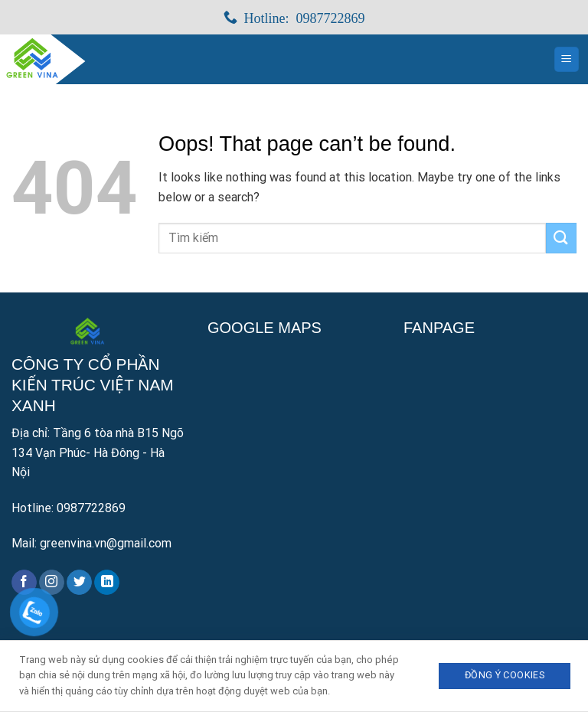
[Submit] (561, 238)
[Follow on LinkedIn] (107, 583)
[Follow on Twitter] (79, 583)
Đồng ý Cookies (505, 675)
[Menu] (567, 59)
